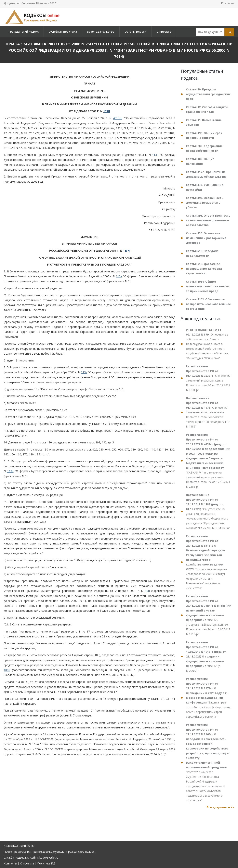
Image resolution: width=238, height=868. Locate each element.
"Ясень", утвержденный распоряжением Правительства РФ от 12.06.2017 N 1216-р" (209, 615)
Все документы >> (220, 807)
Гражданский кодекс (24, 32)
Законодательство (101, 32)
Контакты (228, 3)
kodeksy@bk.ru (49, 857)
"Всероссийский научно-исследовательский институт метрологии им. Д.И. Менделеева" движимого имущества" (206, 562)
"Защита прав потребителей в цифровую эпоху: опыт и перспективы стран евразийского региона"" (209, 698)
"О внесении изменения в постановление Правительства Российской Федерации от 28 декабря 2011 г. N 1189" (208, 412)
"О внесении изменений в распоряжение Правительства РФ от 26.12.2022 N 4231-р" (208, 378)
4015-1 (118, 118)
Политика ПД (46, 863)
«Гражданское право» (80, 852)
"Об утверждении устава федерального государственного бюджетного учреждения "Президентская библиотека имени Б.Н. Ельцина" (208, 511)
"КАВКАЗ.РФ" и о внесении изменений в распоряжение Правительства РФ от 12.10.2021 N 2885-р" (208, 461)
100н (7, 670)
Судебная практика (63, 32)
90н (147, 591)
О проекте (164, 32)
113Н (107, 111)
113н (155, 155)
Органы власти (135, 32)
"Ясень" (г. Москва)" (206, 656)
